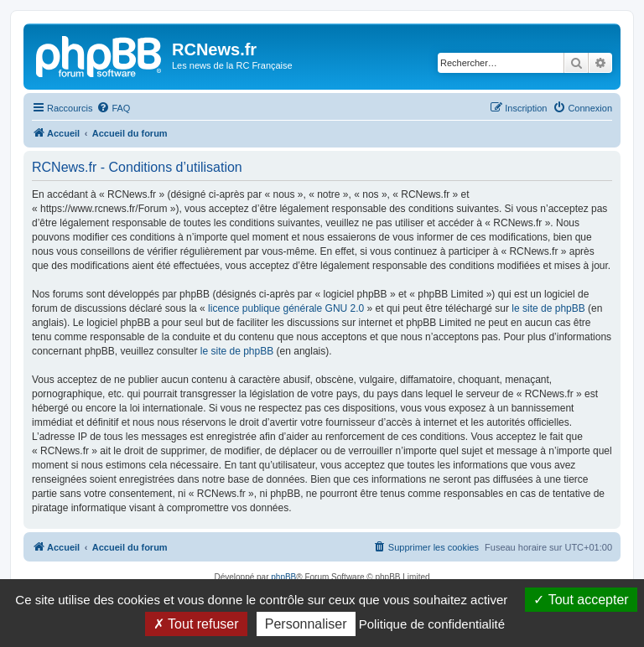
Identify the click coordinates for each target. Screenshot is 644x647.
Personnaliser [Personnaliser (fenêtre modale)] (306, 624)
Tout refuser (196, 624)
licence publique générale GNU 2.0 (286, 308)
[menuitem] (113, 108)
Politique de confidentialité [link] (432, 624)
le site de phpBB (548, 308)
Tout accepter (581, 600)
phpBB (283, 577)
